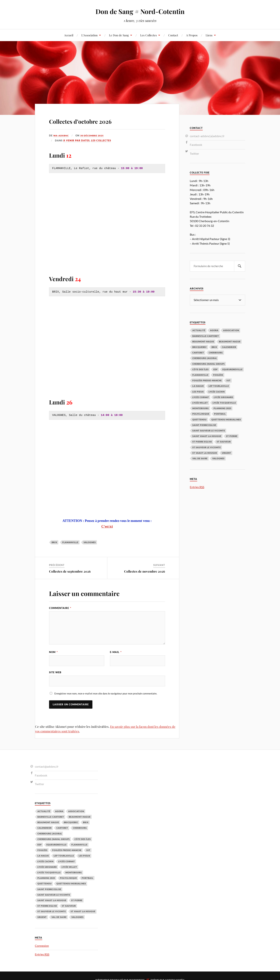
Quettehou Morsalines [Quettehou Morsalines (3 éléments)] (226, 419)
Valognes (90, 542)
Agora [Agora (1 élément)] (214, 330)
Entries (197, 487)
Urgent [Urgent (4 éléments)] (227, 453)
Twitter (194, 153)
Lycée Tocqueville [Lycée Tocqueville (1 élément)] (224, 403)
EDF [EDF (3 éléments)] (216, 369)
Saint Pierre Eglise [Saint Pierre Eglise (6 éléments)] (204, 425)
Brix (54, 542)
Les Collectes (148, 35)
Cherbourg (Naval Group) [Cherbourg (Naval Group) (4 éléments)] (209, 364)
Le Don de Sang (119, 35)
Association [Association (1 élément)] (231, 330)
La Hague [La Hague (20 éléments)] (198, 386)
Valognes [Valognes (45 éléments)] (218, 458)
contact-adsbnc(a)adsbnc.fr (207, 136)
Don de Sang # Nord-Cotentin (140, 11)
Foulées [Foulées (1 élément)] (218, 375)
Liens (209, 35)
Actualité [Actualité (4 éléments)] (199, 330)
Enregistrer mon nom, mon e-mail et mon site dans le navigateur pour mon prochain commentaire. (106, 694)
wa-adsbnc (62, 135)
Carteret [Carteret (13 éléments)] (198, 352)
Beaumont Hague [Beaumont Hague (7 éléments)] (230, 341)
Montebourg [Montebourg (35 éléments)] (201, 408)
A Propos (192, 35)
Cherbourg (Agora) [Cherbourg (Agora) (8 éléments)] (205, 358)
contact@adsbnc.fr (47, 767)
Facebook (196, 145)
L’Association (89, 35)
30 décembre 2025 (94, 135)
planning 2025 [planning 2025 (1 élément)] (222, 408)
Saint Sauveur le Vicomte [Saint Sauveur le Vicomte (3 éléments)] (209, 430)
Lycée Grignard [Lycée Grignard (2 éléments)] (223, 397)
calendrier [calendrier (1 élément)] (229, 347)
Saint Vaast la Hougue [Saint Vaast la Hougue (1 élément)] (207, 436)
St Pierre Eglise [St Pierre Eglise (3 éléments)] (202, 441)
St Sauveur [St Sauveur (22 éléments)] (224, 441)
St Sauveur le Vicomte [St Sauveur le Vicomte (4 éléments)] (207, 447)
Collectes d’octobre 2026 (95, 120)
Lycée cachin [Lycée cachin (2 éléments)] (217, 391)
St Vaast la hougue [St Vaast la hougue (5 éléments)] (205, 453)
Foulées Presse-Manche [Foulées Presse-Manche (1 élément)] (207, 380)
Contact (173, 35)
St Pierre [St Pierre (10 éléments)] (232, 436)
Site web (55, 673)
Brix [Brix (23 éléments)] (214, 347)
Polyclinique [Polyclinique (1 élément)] (201, 414)
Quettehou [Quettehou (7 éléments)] (199, 419)
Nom (53, 652)
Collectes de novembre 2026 (145, 571)
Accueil (69, 35)
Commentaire (60, 608)
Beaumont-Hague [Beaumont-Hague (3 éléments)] (203, 341)
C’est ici (107, 527)
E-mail (116, 652)
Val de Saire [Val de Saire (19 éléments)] (200, 458)
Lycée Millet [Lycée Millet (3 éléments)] (200, 403)
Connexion (42, 946)
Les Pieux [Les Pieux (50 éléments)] (198, 391)
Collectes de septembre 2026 (70, 571)
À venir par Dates (76, 140)
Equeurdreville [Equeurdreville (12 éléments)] (233, 369)
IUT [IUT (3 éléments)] (229, 380)
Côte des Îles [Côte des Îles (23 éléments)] (201, 369)
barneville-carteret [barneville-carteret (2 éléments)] (206, 336)
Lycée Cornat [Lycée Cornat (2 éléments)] (201, 397)
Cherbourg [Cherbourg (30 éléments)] (216, 352)
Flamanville (70, 542)
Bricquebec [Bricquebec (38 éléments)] (200, 347)
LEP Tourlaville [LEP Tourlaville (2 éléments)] (219, 386)
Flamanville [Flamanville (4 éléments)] (200, 375)
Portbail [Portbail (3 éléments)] (220, 414)
